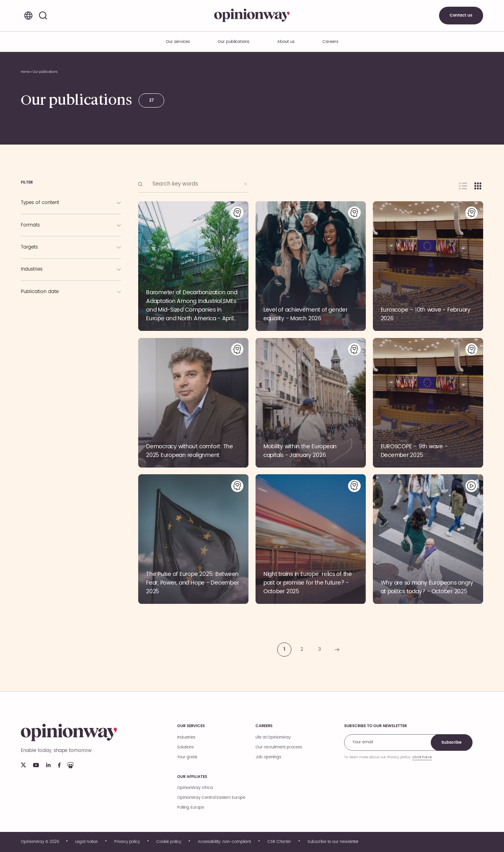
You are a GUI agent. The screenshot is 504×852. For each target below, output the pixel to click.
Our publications (233, 42)
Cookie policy (169, 842)
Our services (191, 726)
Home (25, 72)
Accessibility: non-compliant (224, 842)
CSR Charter (279, 842)
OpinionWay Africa (195, 788)
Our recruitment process (279, 747)
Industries (186, 737)
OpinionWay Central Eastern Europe (211, 798)
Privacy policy (127, 842)
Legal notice (86, 842)
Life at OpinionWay (273, 737)
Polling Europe (190, 807)
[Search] (43, 16)
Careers (264, 726)
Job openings (268, 757)
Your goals (187, 757)
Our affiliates (192, 777)
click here (422, 757)
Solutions (185, 747)
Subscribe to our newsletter (333, 842)
